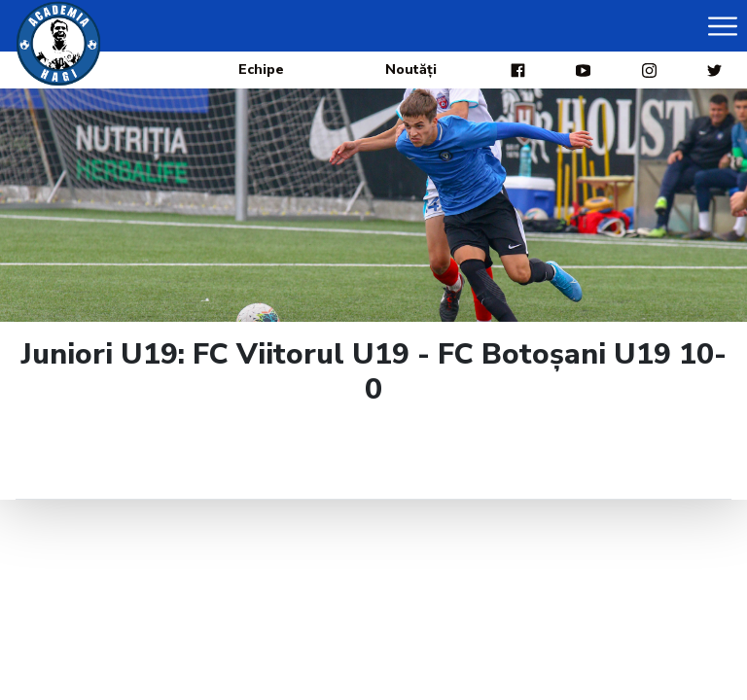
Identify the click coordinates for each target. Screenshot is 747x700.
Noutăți (411, 70)
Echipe (261, 70)
